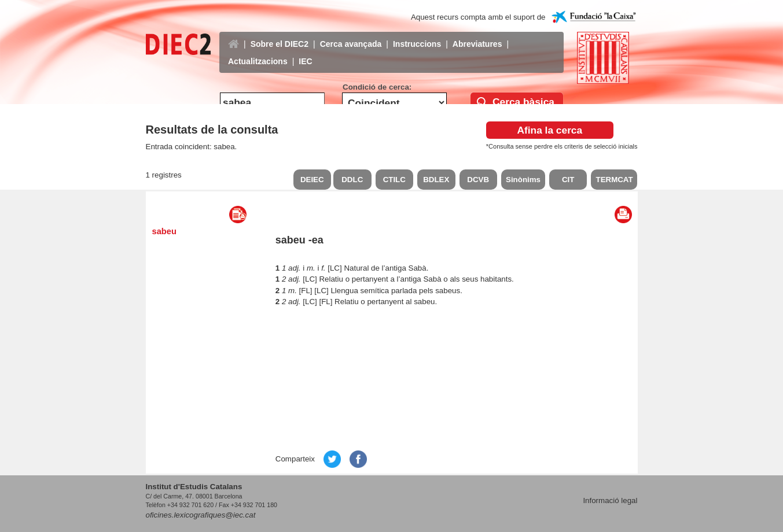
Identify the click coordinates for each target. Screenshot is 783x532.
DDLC (352, 180)
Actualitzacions (258, 53)
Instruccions (417, 35)
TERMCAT (614, 180)
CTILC (394, 180)
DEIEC (312, 180)
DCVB (478, 180)
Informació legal (610, 500)
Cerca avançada (351, 35)
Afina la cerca (549, 130)
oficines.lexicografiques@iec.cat (201, 515)
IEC (305, 53)
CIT (568, 180)
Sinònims (523, 180)
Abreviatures (477, 35)
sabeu (164, 231)
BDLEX (436, 180)
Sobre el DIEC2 (280, 35)
